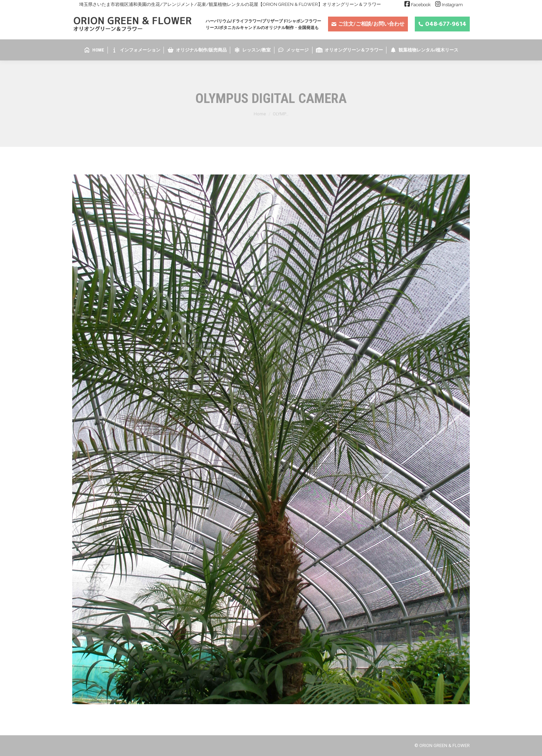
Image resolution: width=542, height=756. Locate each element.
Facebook (421, 5)
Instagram (452, 5)
